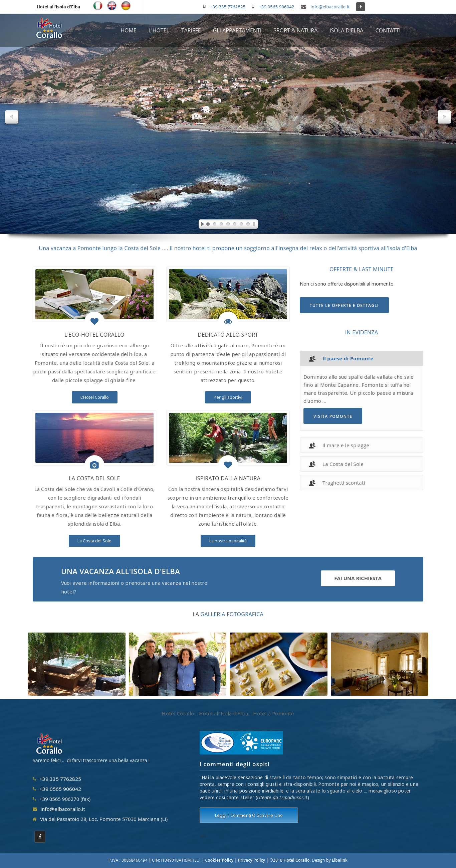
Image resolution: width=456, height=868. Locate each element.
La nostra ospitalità (228, 541)
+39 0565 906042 (276, 7)
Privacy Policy (252, 860)
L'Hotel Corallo (95, 397)
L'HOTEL (159, 30)
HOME (129, 30)
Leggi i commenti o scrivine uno (249, 815)
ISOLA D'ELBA (346, 30)
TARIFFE (191, 30)
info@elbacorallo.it (330, 7)
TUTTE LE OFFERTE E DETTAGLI (344, 305)
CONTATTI (388, 30)
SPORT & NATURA (295, 30)
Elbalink (340, 860)
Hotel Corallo (296, 860)
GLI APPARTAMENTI (237, 30)
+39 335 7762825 (228, 7)
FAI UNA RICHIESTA (358, 578)
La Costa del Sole (94, 541)
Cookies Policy (219, 860)
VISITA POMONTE (333, 416)
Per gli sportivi (228, 397)
